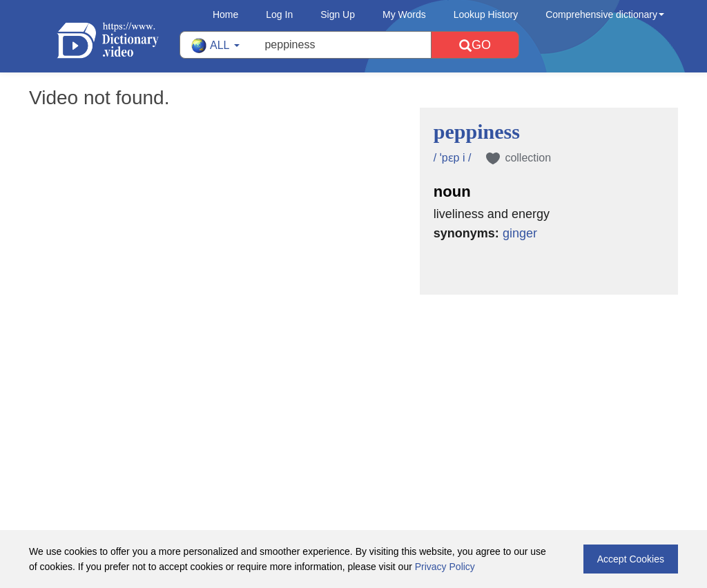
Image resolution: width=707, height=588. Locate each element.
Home (225, 14)
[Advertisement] (353, 384)
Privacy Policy (445, 567)
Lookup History (486, 14)
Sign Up (338, 14)
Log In (279, 14)
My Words (404, 14)
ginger (520, 233)
